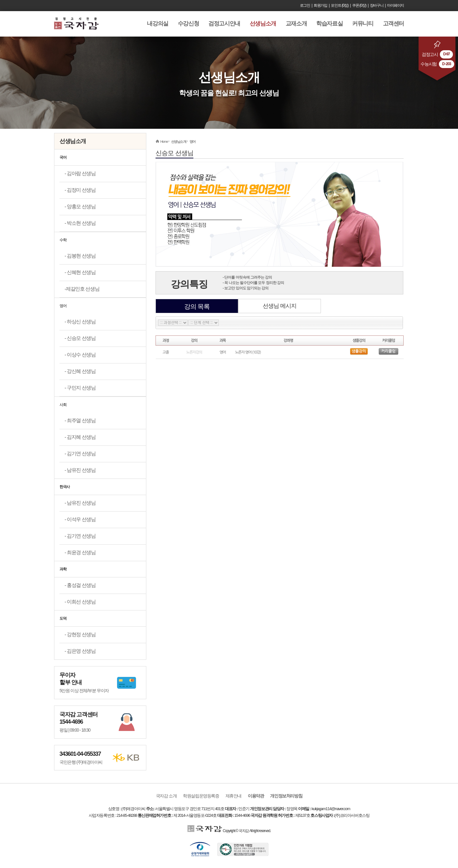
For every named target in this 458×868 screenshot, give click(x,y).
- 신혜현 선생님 (80, 272)
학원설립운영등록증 (201, 796)
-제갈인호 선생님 (82, 289)
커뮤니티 (363, 24)
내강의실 (157, 24)
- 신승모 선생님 (80, 338)
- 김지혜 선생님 (80, 437)
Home (164, 141)
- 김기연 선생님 (80, 454)
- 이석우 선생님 (80, 519)
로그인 (305, 5)
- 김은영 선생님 (80, 651)
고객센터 (393, 24)
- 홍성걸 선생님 (80, 585)
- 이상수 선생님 (80, 355)
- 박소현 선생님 (80, 223)
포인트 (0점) (340, 5)
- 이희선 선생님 (80, 602)
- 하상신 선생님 (80, 322)
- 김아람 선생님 (80, 173)
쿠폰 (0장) (359, 5)
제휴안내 (233, 796)
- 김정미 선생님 (80, 190)
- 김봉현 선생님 (80, 256)
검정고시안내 (224, 24)
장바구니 (377, 5)
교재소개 (296, 24)
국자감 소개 (166, 796)
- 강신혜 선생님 (80, 371)
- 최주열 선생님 (80, 420)
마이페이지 (396, 5)
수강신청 (188, 24)
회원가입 (320, 5)
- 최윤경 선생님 (80, 552)
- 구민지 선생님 (80, 388)
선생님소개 (263, 24)
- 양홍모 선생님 (80, 207)
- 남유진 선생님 (80, 470)
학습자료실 (329, 24)
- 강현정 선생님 (80, 634)
